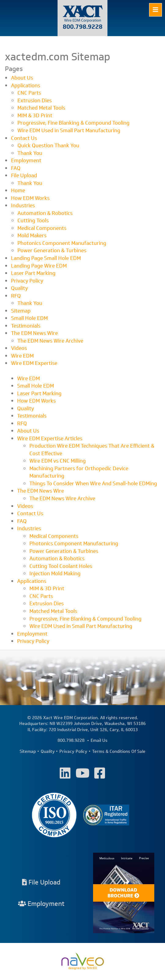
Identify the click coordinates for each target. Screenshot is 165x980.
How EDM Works (30, 198)
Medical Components (42, 228)
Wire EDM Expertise (34, 363)
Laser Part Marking (33, 273)
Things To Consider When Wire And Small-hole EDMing (93, 483)
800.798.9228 (83, 27)
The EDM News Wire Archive (50, 341)
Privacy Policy (27, 281)
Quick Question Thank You (48, 145)
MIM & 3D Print (35, 115)
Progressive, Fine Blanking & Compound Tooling (73, 123)
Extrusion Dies (35, 100)
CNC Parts (29, 93)
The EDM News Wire (34, 333)
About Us (22, 78)
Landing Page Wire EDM (39, 266)
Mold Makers (32, 235)
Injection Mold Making (55, 573)
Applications (26, 85)
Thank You (30, 153)
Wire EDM (22, 356)
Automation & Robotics (45, 213)
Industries (23, 205)
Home (18, 190)
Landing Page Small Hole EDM (46, 258)
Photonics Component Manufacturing (62, 243)
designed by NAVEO (83, 961)
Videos (19, 348)
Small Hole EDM (29, 318)
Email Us (99, 741)
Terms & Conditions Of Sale (119, 752)
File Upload (24, 175)
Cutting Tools (33, 220)
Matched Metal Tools (41, 108)
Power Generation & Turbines (52, 250)
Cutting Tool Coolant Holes (61, 566)
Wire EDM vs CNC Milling (58, 461)
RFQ (16, 296)
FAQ (16, 168)
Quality (19, 288)
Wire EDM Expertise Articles (50, 438)
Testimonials (26, 326)
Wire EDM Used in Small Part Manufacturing (69, 130)
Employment (26, 160)
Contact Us (24, 138)
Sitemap (21, 311)
